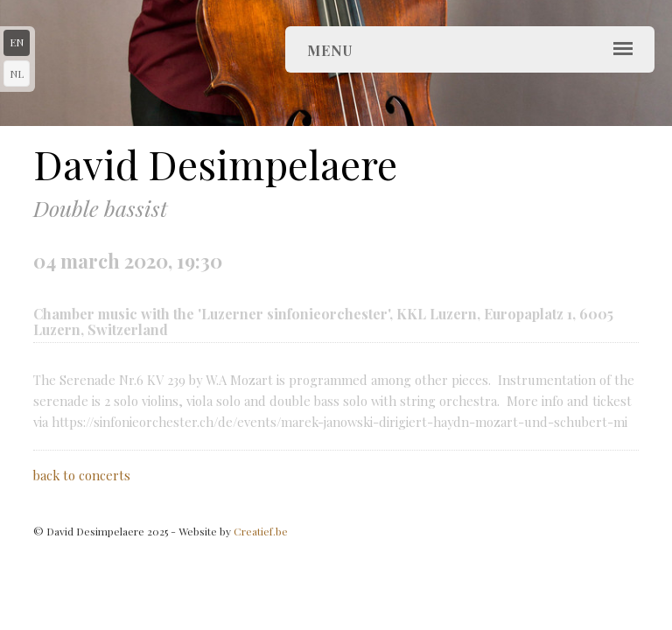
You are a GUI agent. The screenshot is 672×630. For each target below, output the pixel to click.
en (17, 42)
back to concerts (82, 475)
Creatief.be (261, 531)
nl (17, 73)
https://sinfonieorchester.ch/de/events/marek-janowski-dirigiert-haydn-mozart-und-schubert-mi (339, 422)
